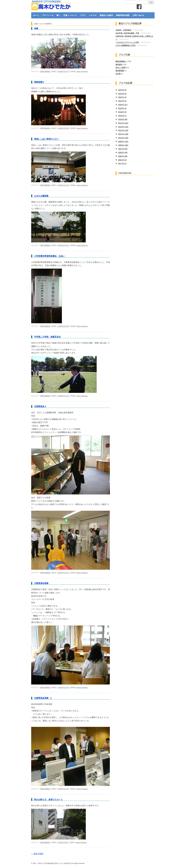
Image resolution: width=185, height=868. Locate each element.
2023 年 (122, 94)
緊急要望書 (120, 71)
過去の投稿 (37, 854)
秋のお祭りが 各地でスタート (48, 799)
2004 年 (122, 160)
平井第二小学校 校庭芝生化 (47, 337)
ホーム (36, 15)
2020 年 (123, 105)
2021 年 (122, 101)
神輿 (36, 28)
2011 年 (123, 134)
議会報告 (119, 64)
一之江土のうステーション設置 (127, 42)
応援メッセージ (70, 15)
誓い (58, 15)
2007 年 (123, 149)
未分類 (118, 74)
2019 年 (122, 108)
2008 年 (123, 145)
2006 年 (123, 152)
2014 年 (123, 123)
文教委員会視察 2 (43, 698)
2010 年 (123, 138)
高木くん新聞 (121, 68)
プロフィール (48, 15)
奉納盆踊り (39, 82)
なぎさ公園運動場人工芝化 (126, 45)
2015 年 (123, 119)
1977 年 (122, 163)
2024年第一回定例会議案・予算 (127, 33)
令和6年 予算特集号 (124, 30)
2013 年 (123, 127)
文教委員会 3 (40, 406)
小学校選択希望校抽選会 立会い (49, 256)
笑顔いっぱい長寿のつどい (46, 139)
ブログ (83, 15)
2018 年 (122, 112)
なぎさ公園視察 (41, 196)
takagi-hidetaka (82, 71)
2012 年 (123, 130)
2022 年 (122, 97)
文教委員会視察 (41, 583)
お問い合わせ (138, 15)
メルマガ (93, 15)
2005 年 (123, 156)
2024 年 (122, 90)
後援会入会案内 (106, 15)
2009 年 (123, 141)
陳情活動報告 (45, 71)
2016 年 (122, 116)
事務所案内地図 (123, 15)
